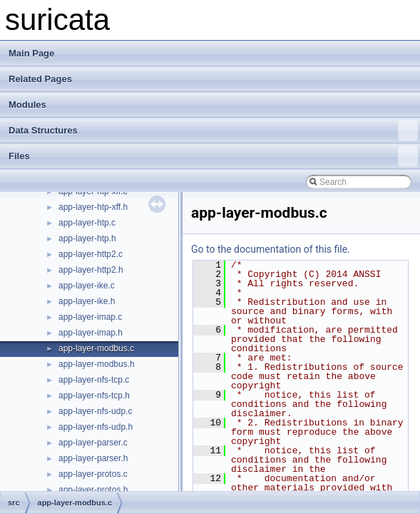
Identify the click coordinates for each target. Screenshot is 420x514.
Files (213, 156)
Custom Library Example (71, 233)
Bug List (40, 390)
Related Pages (40, 79)
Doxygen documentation (70, 218)
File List (50, 453)
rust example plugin (61, 343)
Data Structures (213, 131)
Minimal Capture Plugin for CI (80, 312)
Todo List (41, 359)
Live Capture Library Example (81, 249)
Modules (27, 105)
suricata (28, 202)
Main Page (31, 53)
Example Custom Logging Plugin (86, 281)
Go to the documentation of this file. (271, 249)
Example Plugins (56, 328)
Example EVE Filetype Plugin (80, 296)
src (53, 485)
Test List (40, 375)
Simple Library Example (70, 265)
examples (65, 469)
